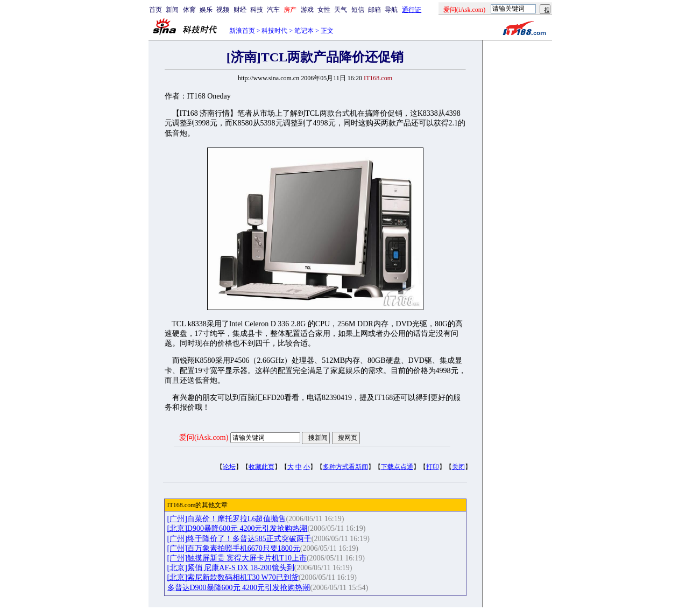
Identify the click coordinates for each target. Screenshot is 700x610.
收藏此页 (261, 467)
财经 (240, 10)
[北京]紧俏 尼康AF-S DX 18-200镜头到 (231, 568)
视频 (223, 10)
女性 (324, 10)
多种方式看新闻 (345, 467)
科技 (257, 10)
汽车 (273, 10)
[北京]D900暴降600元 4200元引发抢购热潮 (238, 528)
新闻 (172, 10)
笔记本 (304, 31)
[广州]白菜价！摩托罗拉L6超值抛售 (227, 519)
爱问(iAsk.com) (204, 437)
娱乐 (206, 10)
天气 (341, 10)
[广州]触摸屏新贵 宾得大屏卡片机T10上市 (237, 558)
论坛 (229, 467)
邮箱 (374, 10)
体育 (189, 10)
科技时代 (274, 31)
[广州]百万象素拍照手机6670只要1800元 (234, 548)
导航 (391, 10)
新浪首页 (242, 31)
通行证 (412, 10)
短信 (358, 10)
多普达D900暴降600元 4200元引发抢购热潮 (239, 588)
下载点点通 (397, 467)
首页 (155, 10)
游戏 (307, 10)
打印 (433, 467)
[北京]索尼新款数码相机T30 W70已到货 (233, 577)
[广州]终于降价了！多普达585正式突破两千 (239, 539)
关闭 (458, 467)
